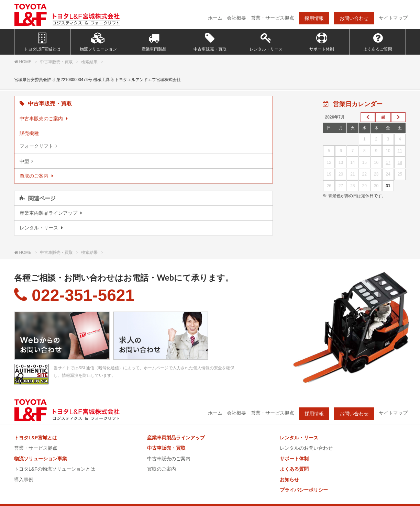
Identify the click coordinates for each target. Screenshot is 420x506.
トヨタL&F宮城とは (42, 42)
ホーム (215, 18)
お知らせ (289, 480)
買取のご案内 (162, 469)
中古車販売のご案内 (169, 459)
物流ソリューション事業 (41, 459)
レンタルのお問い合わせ (306, 448)
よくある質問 (294, 469)
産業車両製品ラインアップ (176, 438)
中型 (24, 161)
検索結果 (89, 62)
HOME (25, 62)
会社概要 (236, 18)
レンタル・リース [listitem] (40, 228)
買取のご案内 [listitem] (35, 176)
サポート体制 (322, 42)
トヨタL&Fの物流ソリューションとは (55, 469)
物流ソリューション (98, 42)
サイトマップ (393, 18)
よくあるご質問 (378, 42)
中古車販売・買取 (210, 42)
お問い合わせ (354, 18)
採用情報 (314, 18)
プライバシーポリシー (304, 490)
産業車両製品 (154, 42)
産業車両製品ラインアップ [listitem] (49, 213)
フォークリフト (36, 146)
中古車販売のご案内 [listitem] (42, 119)
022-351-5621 (74, 295)
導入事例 (24, 480)
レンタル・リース (266, 42)
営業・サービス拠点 (273, 18)
